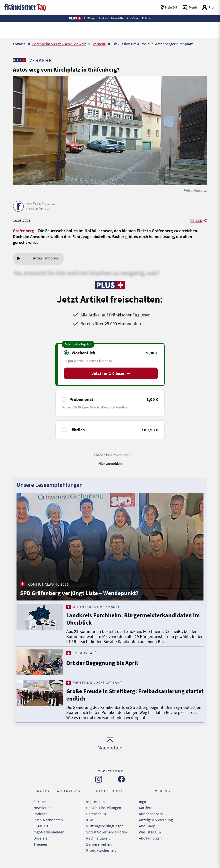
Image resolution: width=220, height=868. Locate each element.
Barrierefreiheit (99, 844)
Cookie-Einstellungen (104, 808)
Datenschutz (96, 814)
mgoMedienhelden (49, 832)
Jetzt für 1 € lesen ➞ (111, 373)
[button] (75, 18)
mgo (143, 802)
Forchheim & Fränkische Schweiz (59, 44)
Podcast (40, 814)
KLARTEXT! (42, 826)
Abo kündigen (150, 838)
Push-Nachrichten (48, 820)
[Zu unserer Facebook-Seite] (121, 779)
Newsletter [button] (118, 18)
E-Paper (40, 802)
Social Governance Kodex (107, 832)
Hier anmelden (110, 463)
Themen (40, 844)
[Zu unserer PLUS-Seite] (19, 60)
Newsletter (42, 808)
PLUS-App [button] (90, 18)
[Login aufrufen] (209, 7)
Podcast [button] (104, 18)
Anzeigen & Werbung (156, 820)
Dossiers (41, 838)
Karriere (146, 808)
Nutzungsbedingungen (105, 826)
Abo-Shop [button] (133, 18)
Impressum (95, 802)
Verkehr (99, 44)
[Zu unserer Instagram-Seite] (99, 779)
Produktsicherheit (101, 850)
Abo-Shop (147, 826)
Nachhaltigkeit (98, 838)
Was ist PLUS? (150, 832)
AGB (90, 820)
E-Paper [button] (147, 18)
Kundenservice (151, 814)
